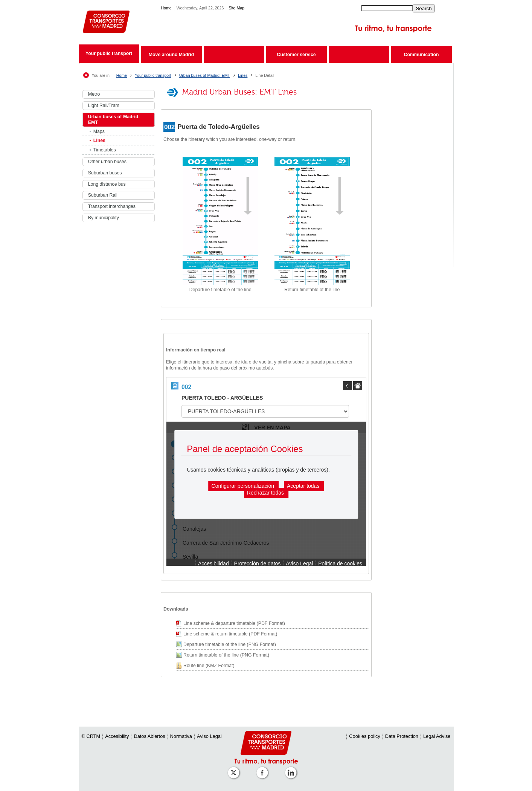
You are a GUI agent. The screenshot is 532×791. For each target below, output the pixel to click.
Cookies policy (365, 736)
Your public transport (109, 53)
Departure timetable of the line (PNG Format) (230, 644)
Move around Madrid (171, 55)
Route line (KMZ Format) (209, 666)
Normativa (181, 736)
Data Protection (402, 736)
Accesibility (117, 736)
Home (166, 8)
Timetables (105, 150)
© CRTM (91, 736)
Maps (99, 131)
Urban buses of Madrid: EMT (205, 75)
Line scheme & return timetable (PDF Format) (230, 634)
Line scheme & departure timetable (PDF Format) (234, 623)
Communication (421, 55)
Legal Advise (437, 736)
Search (424, 8)
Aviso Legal (209, 736)
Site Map (236, 8)
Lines (243, 75)
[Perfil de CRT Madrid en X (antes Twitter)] (235, 769)
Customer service (296, 55)
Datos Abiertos (149, 736)
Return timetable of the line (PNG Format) (226, 655)
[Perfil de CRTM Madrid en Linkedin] (292, 769)
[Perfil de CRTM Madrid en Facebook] (264, 769)
